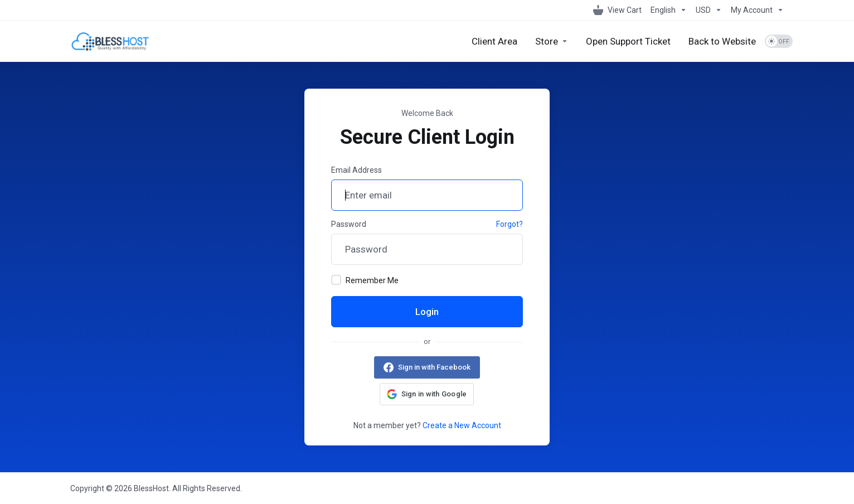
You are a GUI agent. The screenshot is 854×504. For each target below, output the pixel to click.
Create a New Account (462, 425)
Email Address (356, 170)
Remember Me (365, 280)
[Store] (552, 41)
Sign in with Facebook (434, 367)
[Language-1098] (669, 10)
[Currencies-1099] (709, 10)
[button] (427, 394)
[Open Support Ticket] (628, 41)
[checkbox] (336, 280)
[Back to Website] (722, 41)
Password (349, 224)
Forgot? (510, 224)
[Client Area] (494, 41)
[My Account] (755, 10)
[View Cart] (617, 10)
